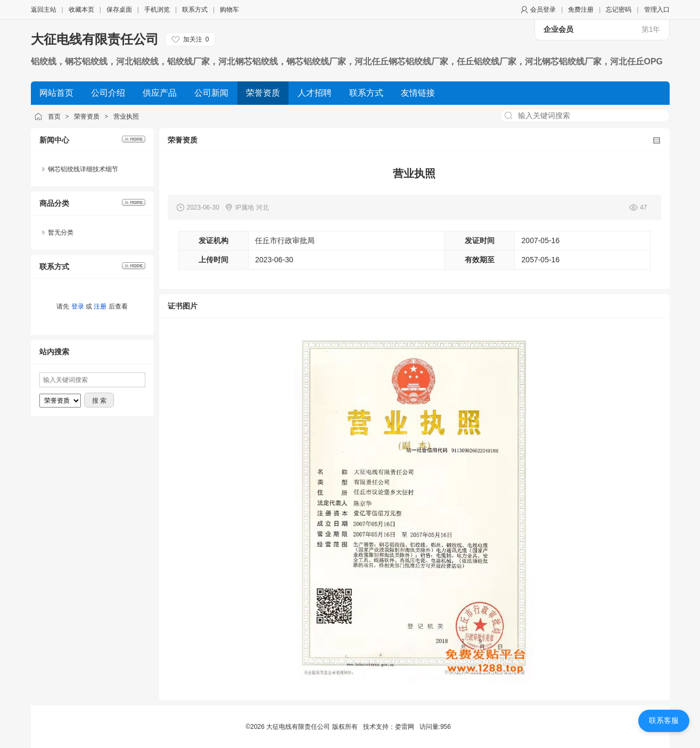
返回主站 (44, 10)
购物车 (229, 10)
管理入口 (657, 10)
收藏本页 (81, 10)
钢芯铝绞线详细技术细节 (83, 169)
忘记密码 (619, 10)
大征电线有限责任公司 (95, 39)
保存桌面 (119, 10)
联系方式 (195, 10)
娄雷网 (405, 727)
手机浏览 (157, 10)
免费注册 (581, 10)
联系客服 (664, 720)
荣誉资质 (87, 117)
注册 (100, 306)
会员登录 (543, 10)
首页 (54, 117)
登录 (78, 306)
